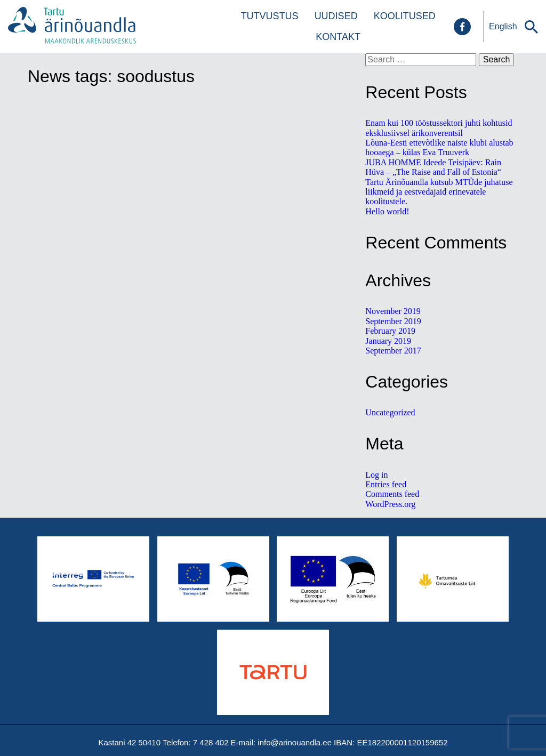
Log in (376, 475)
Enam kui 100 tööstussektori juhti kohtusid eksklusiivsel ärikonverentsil (439, 128)
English (503, 26)
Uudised (336, 16)
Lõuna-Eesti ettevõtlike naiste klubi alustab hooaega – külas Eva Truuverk (439, 147)
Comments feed (392, 494)
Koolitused (405, 16)
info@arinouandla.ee (295, 742)
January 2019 (388, 341)
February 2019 (390, 331)
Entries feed (386, 484)
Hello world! (387, 211)
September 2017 (393, 351)
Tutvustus (270, 16)
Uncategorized (390, 412)
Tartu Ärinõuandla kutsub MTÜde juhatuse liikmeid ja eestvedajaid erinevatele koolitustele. (439, 192)
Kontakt (338, 37)
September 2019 (393, 321)
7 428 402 (211, 742)
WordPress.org (390, 504)
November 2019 (393, 311)
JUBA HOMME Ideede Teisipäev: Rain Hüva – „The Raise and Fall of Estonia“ (433, 167)
